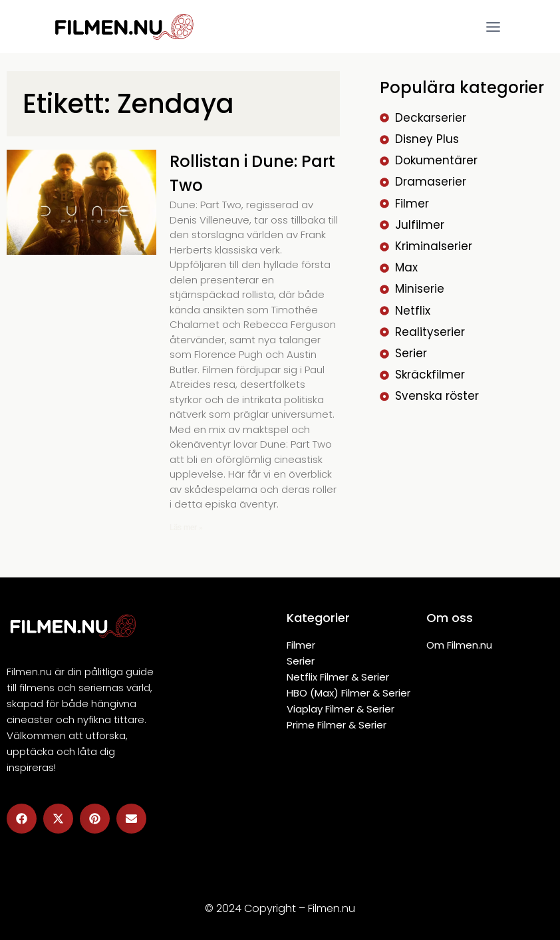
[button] (22, 819)
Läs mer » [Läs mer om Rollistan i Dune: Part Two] (186, 528)
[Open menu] (493, 27)
